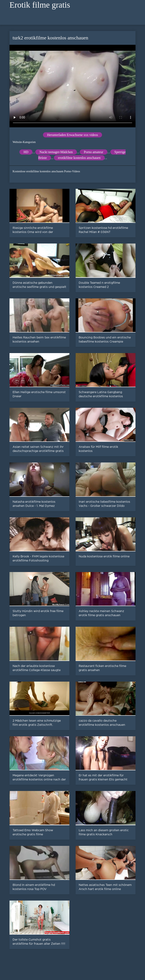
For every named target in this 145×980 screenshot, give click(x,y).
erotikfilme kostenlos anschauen (79, 158)
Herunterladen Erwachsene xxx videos (73, 135)
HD (26, 152)
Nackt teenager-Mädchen (56, 152)
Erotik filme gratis (40, 5)
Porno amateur (94, 152)
